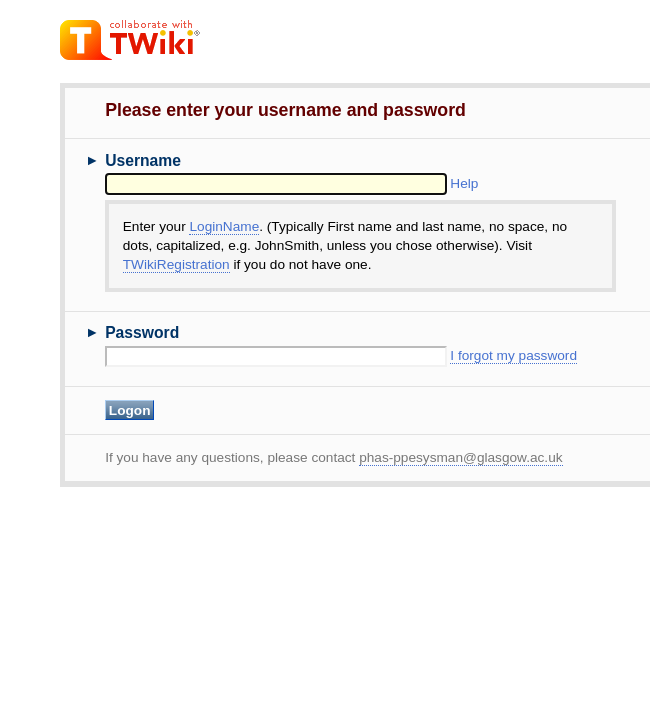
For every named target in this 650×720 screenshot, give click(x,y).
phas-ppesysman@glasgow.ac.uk (460, 457)
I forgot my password (513, 355)
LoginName (224, 226)
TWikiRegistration (176, 264)
